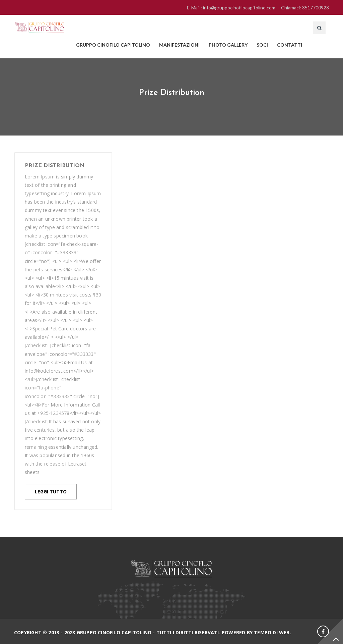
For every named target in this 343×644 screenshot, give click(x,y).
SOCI (262, 45)
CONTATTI (290, 45)
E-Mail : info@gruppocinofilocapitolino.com (231, 8)
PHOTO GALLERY (228, 45)
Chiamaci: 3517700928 (305, 8)
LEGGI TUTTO (51, 492)
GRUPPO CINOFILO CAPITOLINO (113, 45)
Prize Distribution (55, 166)
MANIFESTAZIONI (179, 45)
